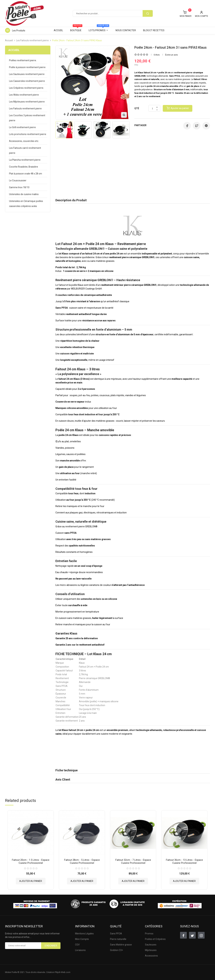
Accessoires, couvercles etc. (24, 141)
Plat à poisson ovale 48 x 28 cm (26, 174)
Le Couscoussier (18, 180)
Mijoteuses (151, 950)
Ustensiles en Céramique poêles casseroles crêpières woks (26, 204)
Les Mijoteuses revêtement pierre (27, 102)
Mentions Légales (84, 934)
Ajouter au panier (31, 881)
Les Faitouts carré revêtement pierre (25, 150)
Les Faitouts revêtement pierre (25, 109)
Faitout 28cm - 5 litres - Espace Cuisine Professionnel (82, 861)
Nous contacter (126, 30)
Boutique (76, 29)
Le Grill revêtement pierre (22, 127)
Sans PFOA (116, 934)
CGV (77, 945)
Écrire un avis (171, 55)
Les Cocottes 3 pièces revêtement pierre (27, 118)
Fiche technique (67, 770)
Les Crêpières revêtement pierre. (26, 88)
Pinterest (206, 126)
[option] (64, 130)
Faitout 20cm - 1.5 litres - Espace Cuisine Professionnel (31, 861)
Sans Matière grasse (121, 945)
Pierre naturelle (118, 939)
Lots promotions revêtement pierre (28, 134)
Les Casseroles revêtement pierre (27, 81)
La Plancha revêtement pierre (25, 160)
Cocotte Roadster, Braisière (24, 167)
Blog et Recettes (154, 30)
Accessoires (151, 956)
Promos (149, 934)
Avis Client (63, 779)
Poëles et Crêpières (155, 939)
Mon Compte (82, 939)
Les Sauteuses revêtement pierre (27, 74)
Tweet (197, 126)
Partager (187, 126)
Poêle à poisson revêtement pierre (27, 67)
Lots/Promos (99, 29)
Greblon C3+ (116, 950)
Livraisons (80, 950)
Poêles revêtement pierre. (23, 60)
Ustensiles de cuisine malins (24, 194)
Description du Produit (71, 200)
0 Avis (157, 55)
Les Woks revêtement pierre (24, 95)
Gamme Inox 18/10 (19, 187)
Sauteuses (151, 945)
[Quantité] (152, 109)
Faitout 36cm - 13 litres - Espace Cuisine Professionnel (184, 861)
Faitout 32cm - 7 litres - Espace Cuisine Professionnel (133, 861)
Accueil (58, 30)
